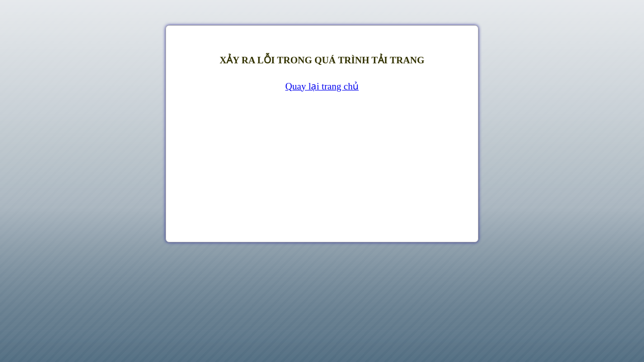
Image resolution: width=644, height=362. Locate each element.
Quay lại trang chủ (322, 86)
